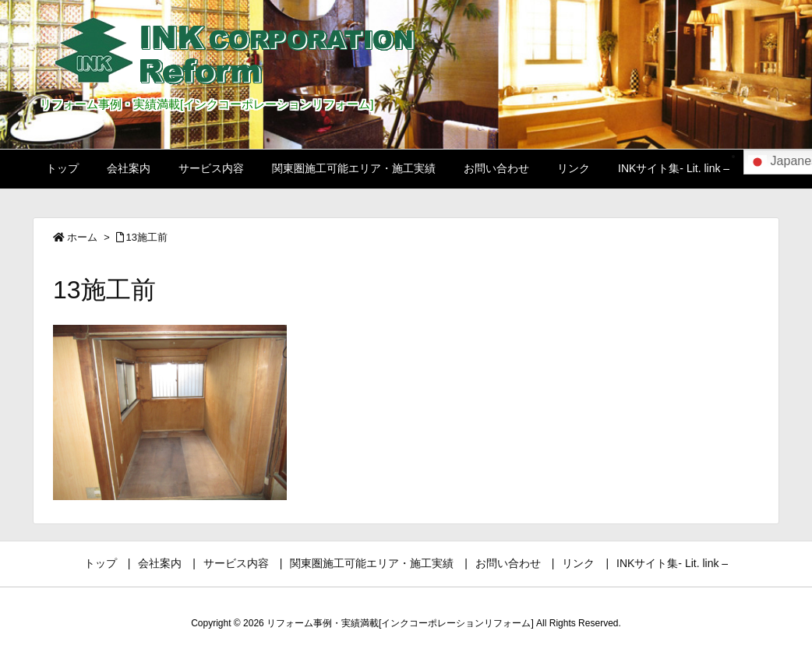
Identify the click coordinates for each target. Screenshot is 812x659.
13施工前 (147, 237)
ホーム (82, 237)
